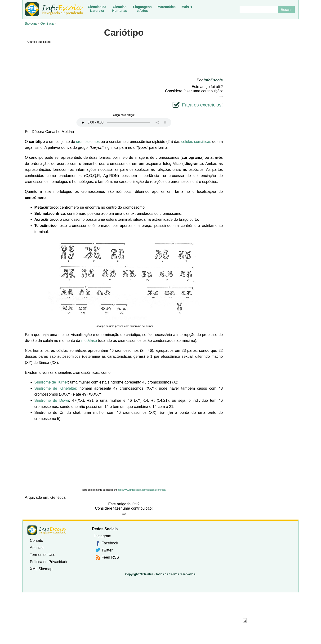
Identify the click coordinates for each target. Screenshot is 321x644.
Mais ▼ (187, 7)
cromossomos (88, 142)
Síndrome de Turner (51, 382)
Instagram (103, 536)
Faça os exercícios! (202, 105)
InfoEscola (213, 80)
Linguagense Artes (142, 9)
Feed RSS (110, 557)
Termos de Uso (43, 555)
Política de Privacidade (49, 562)
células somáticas (196, 142)
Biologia (31, 23)
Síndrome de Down (52, 400)
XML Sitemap (41, 569)
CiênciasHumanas (120, 9)
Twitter (107, 550)
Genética (47, 23)
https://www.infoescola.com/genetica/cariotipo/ (142, 490)
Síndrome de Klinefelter (55, 388)
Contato (36, 540)
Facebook (110, 543)
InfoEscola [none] (47, 530)
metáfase (89, 341)
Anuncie (37, 548)
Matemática (166, 7)
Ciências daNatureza (97, 9)
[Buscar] (259, 9)
